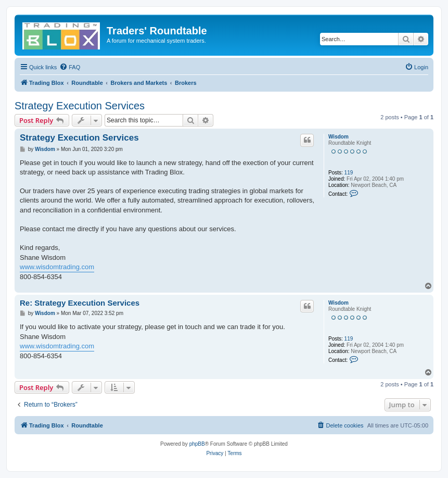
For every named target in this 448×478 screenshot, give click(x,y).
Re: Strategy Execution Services (80, 303)
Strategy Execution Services (80, 106)
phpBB (197, 444)
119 (349, 173)
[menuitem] (70, 67)
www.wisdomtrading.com (57, 267)
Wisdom (338, 137)
